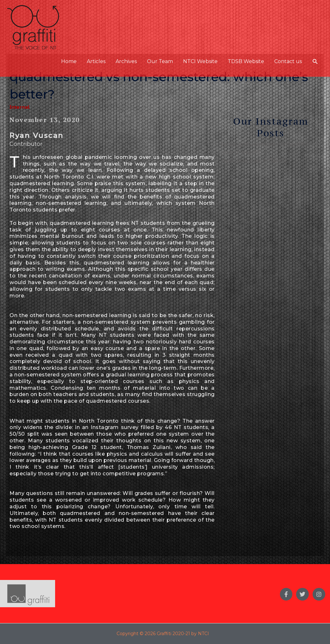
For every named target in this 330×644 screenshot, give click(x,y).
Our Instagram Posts (271, 127)
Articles (96, 61)
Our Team (160, 61)
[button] (315, 62)
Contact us (288, 61)
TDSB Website (246, 61)
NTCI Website (200, 61)
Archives (126, 61)
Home (69, 61)
